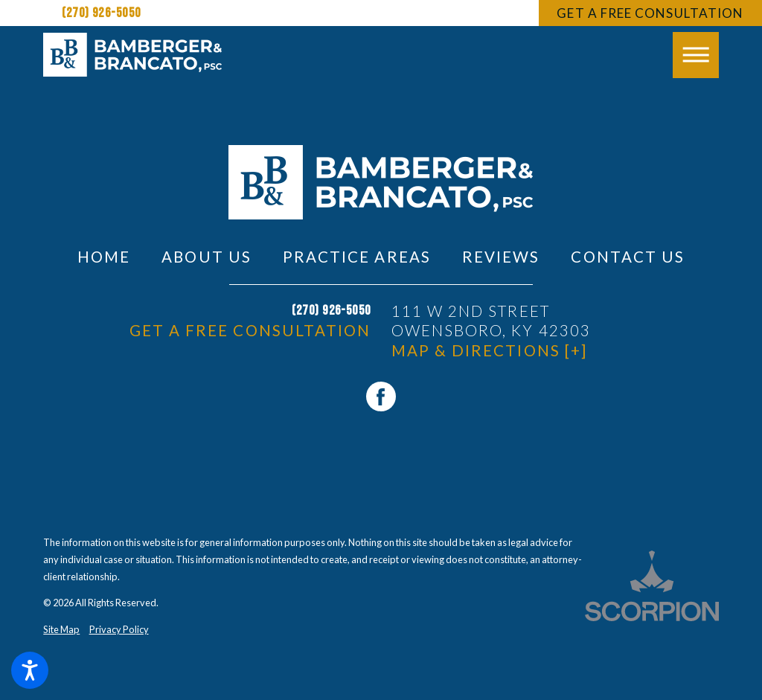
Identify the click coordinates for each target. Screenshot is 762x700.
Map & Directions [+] (489, 350)
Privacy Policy (119, 629)
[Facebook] (381, 396)
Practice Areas (357, 257)
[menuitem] (104, 257)
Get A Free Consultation (650, 13)
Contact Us (628, 257)
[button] (30, 670)
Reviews (501, 257)
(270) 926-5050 (101, 13)
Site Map (61, 629)
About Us (206, 257)
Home (104, 257)
